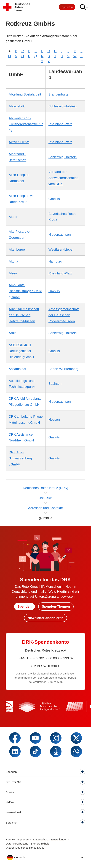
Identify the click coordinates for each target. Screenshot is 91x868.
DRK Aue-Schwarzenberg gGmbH (20, 458)
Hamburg (55, 261)
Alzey (13, 273)
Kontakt (10, 839)
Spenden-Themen (56, 606)
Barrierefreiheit (40, 844)
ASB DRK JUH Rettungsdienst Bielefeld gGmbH (21, 351)
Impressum (24, 839)
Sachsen (55, 384)
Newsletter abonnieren (45, 618)
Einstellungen (59, 839)
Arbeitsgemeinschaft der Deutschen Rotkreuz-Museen (24, 315)
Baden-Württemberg (64, 369)
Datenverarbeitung (17, 844)
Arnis (13, 333)
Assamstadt (17, 369)
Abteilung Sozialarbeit (25, 94)
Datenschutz (41, 839)
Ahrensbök (17, 106)
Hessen (54, 420)
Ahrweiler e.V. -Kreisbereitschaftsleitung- (26, 124)
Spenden (67, 7)
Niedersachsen (60, 235)
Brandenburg (58, 94)
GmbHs (54, 199)
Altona (13, 261)
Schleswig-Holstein (63, 106)
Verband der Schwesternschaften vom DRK (64, 178)
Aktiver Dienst (19, 142)
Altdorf (14, 217)
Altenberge (17, 249)
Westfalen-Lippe (61, 249)
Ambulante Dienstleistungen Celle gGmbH (25, 291)
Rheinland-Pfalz (60, 124)
